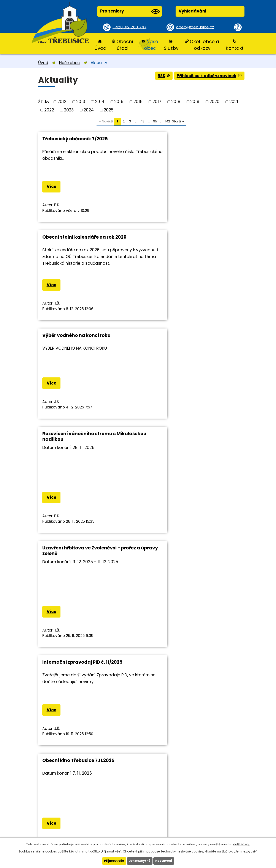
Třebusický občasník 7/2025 (75, 139)
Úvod (100, 48)
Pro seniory (130, 11)
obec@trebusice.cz (196, 27)
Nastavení (165, 861)
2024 (89, 110)
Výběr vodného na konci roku (76, 240)
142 (168, 121)
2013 (81, 102)
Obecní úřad (125, 45)
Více (52, 187)
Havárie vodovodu (169, 469)
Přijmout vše (113, 861)
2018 (176, 102)
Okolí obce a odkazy (205, 45)
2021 (234, 102)
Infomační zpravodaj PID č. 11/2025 (188, 354)
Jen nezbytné (140, 861)
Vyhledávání (193, 11)
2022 (49, 110)
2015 (119, 102)
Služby (171, 48)
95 (155, 121)
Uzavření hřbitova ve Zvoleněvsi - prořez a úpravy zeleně (81, 357)
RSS (161, 76)
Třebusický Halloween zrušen (182, 583)
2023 (69, 110)
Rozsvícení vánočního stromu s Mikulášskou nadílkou (184, 243)
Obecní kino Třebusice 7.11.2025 (78, 469)
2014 (100, 102)
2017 (157, 102)
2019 (195, 102)
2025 (109, 110)
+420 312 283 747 (130, 27)
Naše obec (151, 45)
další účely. (242, 844)
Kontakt (235, 48)
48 (142, 121)
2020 (214, 102)
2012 (62, 102)
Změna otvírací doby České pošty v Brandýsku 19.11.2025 (83, 586)
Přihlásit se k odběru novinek (208, 76)
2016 (138, 102)
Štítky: (44, 101)
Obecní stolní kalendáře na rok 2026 (190, 139)
